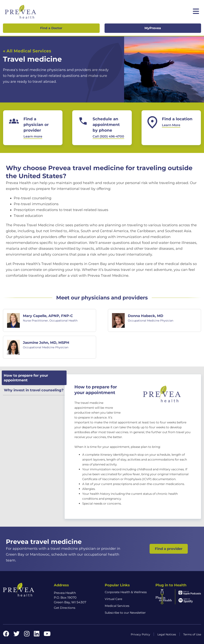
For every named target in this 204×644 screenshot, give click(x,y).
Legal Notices (167, 634)
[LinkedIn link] (37, 635)
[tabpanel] (133, 447)
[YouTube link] (47, 635)
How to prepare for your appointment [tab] (26, 378)
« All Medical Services (27, 51)
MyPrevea (153, 28)
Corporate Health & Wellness (126, 592)
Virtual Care (113, 599)
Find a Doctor (51, 28)
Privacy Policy (140, 634)
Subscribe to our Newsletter (125, 613)
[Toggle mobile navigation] (196, 12)
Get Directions (65, 608)
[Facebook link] (6, 635)
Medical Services (117, 606)
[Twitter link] (17, 635)
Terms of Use (192, 634)
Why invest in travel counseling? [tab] (34, 390)
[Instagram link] (27, 635)
